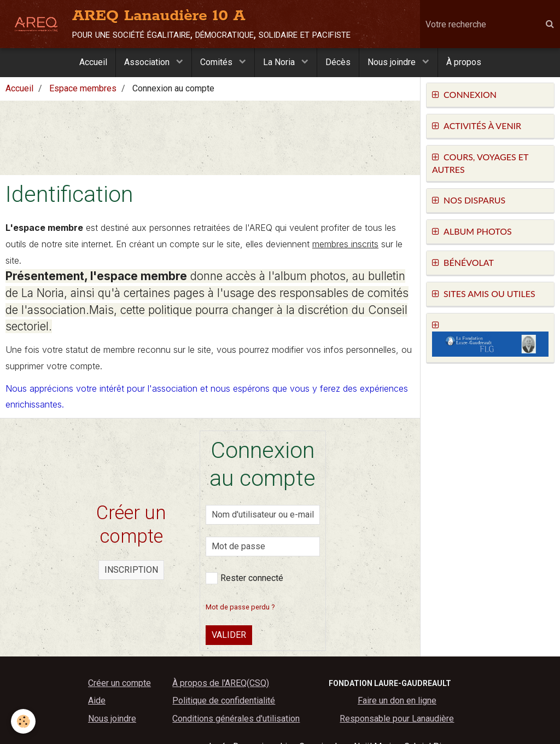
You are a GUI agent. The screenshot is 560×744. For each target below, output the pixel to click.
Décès (338, 62)
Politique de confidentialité (224, 701)
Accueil (93, 62)
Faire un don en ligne (397, 701)
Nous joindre (393, 62)
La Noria (280, 62)
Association (148, 62)
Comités (217, 62)
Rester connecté (244, 578)
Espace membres (83, 88)
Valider (229, 635)
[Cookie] (23, 721)
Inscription (131, 570)
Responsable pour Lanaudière (397, 719)
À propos (464, 62)
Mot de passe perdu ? (240, 607)
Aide (97, 701)
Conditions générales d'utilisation (236, 719)
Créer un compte (119, 683)
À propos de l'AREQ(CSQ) (221, 683)
